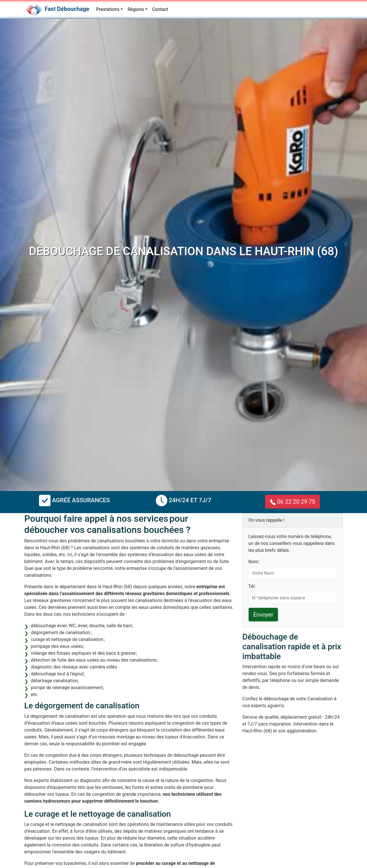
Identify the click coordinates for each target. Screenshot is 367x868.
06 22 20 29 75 (293, 502)
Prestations (108, 9)
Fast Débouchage (67, 9)
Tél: (252, 586)
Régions (136, 9)
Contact (160, 9)
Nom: (254, 562)
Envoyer (263, 615)
